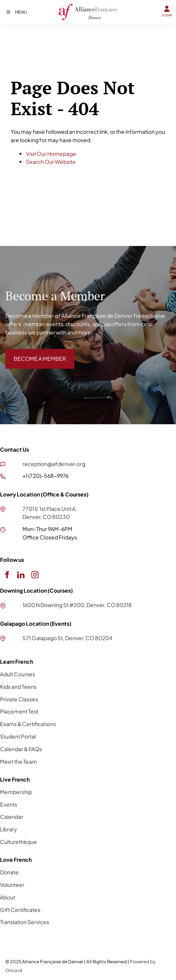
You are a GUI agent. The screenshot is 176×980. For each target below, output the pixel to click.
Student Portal (18, 736)
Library (9, 829)
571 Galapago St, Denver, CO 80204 (67, 638)
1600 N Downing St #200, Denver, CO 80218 (77, 605)
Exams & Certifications (28, 724)
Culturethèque (18, 842)
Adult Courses (18, 674)
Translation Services (25, 922)
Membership (16, 792)
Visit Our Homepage (51, 154)
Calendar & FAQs (21, 749)
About (8, 897)
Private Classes (19, 699)
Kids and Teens (18, 687)
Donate (9, 872)
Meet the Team (18, 761)
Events (9, 804)
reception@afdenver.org (54, 464)
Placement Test (19, 711)
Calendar (12, 817)
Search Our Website (51, 162)
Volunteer (12, 885)
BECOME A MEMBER (31, 353)
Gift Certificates (20, 910)
